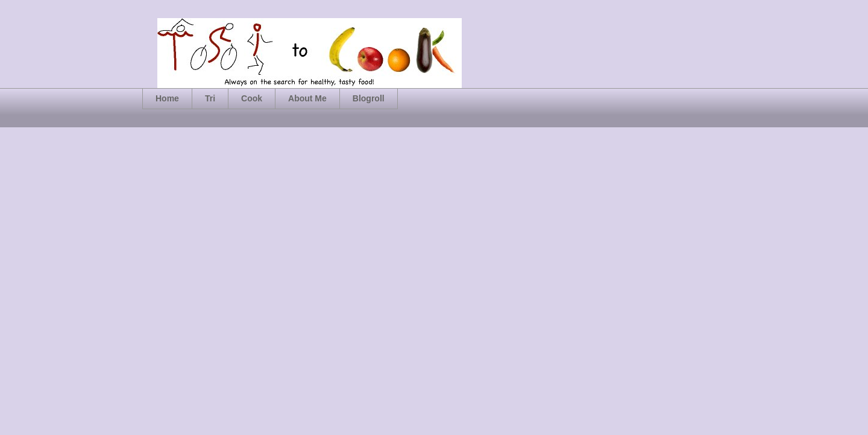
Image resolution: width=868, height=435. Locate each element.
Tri (210, 98)
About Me (307, 98)
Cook (252, 98)
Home (167, 98)
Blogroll (369, 98)
